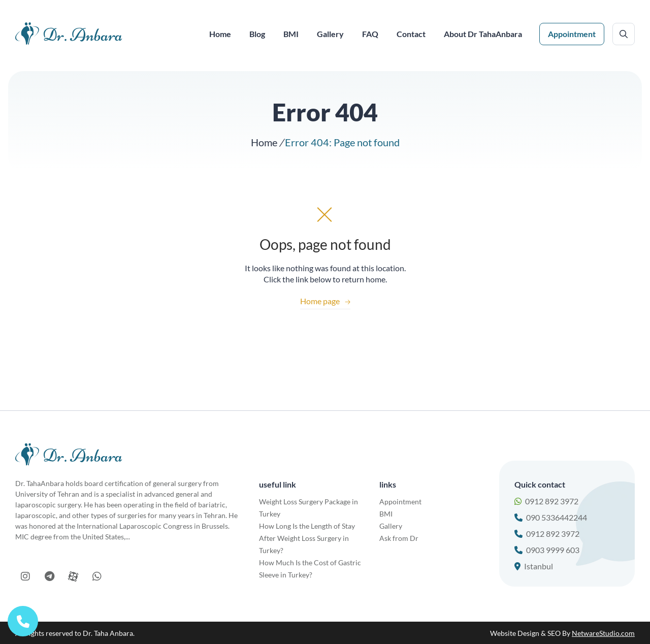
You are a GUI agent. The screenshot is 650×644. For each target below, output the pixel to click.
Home (264, 142)
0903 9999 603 (547, 550)
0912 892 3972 (546, 501)
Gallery (391, 526)
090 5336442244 (551, 517)
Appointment (572, 34)
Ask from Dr (399, 538)
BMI (386, 514)
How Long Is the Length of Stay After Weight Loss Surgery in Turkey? (307, 538)
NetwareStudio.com (603, 633)
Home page (325, 301)
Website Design (515, 633)
